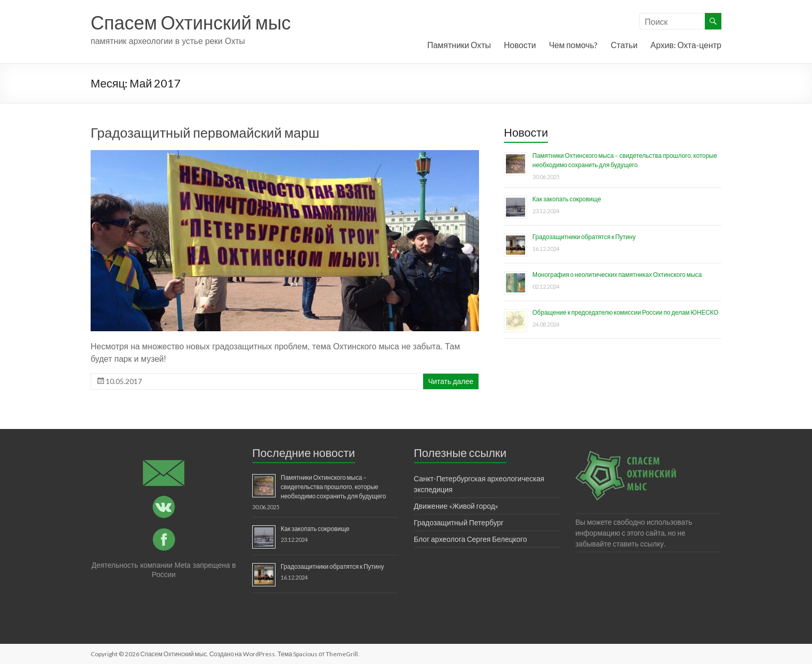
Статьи (624, 45)
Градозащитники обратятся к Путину (584, 237)
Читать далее (451, 381)
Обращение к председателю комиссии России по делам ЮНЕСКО (625, 312)
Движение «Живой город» (456, 506)
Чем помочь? (573, 45)
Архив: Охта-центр (686, 45)
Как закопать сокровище (567, 199)
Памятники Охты (459, 45)
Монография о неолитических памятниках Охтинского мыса (617, 275)
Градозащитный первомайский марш (205, 132)
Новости (520, 45)
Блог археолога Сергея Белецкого (470, 539)
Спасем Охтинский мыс (191, 22)
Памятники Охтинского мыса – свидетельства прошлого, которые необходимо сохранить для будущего (333, 487)
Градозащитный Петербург (459, 522)
